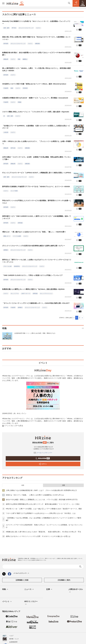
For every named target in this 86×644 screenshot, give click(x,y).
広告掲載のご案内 (64, 580)
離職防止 (25, 59)
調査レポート (7, 236)
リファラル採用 (17, 236)
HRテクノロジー (31, 603)
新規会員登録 (42, 458)
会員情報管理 (13, 642)
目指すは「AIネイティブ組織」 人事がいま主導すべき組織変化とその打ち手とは (35, 495)
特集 (5, 589)
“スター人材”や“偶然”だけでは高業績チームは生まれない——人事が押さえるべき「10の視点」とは (41, 513)
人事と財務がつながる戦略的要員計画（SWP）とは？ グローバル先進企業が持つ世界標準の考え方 (41, 490)
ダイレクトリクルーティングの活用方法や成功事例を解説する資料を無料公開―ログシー (34, 246)
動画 (12, 88)
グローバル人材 (8, 266)
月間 (63, 485)
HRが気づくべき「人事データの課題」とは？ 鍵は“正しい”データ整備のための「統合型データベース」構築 (44, 509)
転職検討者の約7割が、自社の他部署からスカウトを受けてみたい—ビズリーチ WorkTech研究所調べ (36, 54)
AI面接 (20, 102)
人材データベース (26, 293)
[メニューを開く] (3, 3)
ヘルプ (11, 636)
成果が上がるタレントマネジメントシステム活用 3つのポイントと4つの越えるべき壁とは (38, 536)
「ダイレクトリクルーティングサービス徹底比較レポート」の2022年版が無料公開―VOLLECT (36, 303)
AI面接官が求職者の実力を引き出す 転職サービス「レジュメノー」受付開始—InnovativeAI (35, 98)
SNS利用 (25, 88)
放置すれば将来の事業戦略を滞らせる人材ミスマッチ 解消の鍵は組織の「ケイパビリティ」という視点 (43, 504)
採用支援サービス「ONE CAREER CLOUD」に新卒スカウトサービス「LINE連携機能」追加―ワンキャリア (37, 217)
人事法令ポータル (76, 591)
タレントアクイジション (46, 293)
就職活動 (37, 44)
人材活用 (6, 132)
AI (4, 116)
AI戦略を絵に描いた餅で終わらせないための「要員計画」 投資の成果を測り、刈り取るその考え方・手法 (43, 532)
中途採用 (6, 88)
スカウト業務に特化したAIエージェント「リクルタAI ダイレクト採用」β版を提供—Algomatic (36, 112)
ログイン (43, 464)
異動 (19, 59)
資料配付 (6, 250)
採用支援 (20, 223)
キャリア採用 (14, 191)
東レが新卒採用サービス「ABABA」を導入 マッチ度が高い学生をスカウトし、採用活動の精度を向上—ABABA (36, 69)
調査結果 (6, 59)
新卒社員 (13, 148)
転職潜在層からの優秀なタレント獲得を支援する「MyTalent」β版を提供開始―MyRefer (33, 289)
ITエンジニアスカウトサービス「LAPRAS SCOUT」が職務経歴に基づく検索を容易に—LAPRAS (37, 173)
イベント (7, 602)
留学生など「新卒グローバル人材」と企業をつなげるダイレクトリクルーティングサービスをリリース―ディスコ (37, 261)
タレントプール (15, 293)
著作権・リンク (14, 639)
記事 (49, 589)
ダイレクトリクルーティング (26, 28)
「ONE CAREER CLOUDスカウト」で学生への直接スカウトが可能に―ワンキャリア (32, 275)
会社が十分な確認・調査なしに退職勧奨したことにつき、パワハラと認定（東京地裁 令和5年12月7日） (42, 500)
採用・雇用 (6, 28)
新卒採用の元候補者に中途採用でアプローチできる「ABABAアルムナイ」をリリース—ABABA (36, 187)
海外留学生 (17, 266)
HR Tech (14, 28)
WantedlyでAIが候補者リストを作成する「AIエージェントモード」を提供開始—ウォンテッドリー (36, 22)
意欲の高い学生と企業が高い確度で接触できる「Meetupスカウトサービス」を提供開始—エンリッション (36, 38)
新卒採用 (6, 44)
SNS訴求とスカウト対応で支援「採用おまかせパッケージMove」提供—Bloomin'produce (34, 84)
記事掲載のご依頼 (22, 580)
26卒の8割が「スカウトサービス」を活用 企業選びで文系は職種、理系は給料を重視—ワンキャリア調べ (36, 158)
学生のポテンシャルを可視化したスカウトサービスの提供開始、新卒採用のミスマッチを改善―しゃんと (37, 202)
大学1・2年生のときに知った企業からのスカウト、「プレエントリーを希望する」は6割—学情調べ (36, 143)
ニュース (29, 589)
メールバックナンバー (43, 453)
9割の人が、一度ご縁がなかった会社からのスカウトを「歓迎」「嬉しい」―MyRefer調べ (34, 232)
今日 (23, 485)
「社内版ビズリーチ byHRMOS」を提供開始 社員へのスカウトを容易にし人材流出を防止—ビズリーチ (36, 127)
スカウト (38, 28)
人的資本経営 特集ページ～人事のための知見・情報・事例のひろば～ (35, 333)
